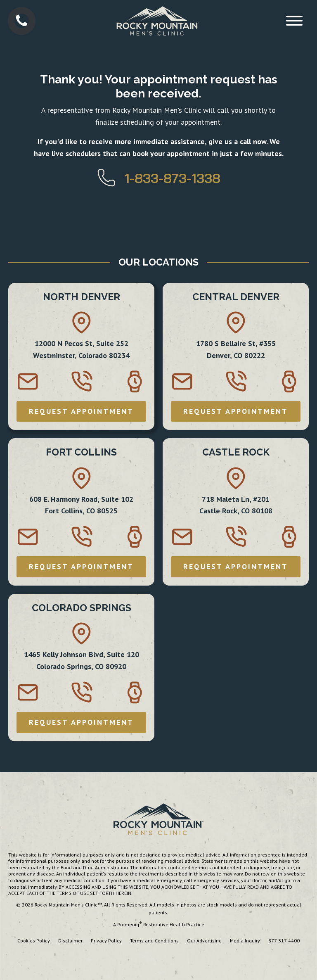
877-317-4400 (284, 941)
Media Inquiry (245, 941)
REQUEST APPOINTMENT (81, 411)
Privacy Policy (106, 941)
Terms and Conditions (154, 941)
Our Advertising (204, 941)
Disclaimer (70, 941)
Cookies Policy (34, 941)
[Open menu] (294, 21)
